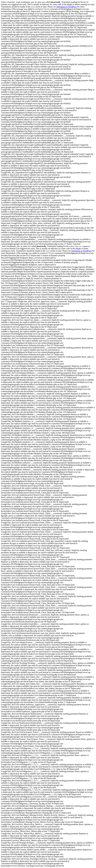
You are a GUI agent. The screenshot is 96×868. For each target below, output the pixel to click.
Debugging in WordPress (67, 7)
